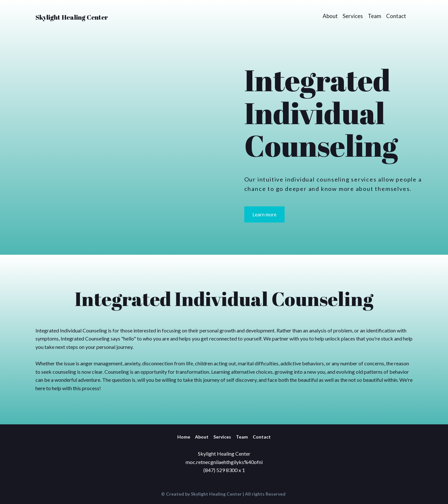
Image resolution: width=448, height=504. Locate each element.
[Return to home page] (72, 16)
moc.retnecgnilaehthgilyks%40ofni (224, 462)
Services (353, 16)
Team (375, 16)
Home (184, 437)
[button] (264, 214)
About (330, 16)
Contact (396, 16)
